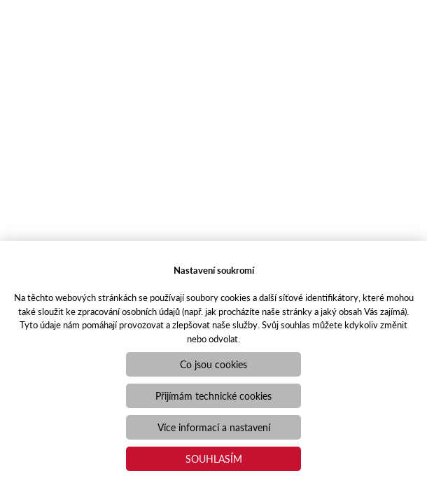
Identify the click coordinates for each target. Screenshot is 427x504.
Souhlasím (214, 458)
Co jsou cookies (213, 364)
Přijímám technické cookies (213, 395)
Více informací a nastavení (214, 427)
